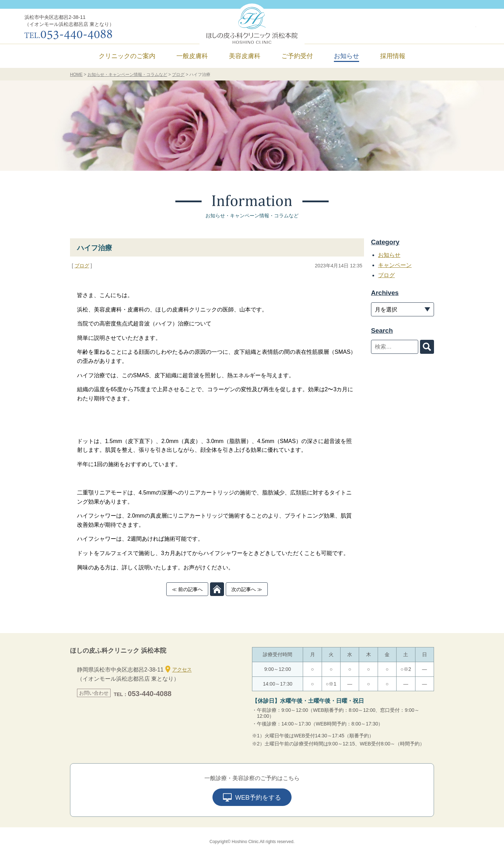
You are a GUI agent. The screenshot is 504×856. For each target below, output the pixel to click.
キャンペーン (395, 265)
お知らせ (346, 56)
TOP (217, 589)
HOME (76, 75)
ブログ (178, 75)
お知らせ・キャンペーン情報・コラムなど (127, 75)
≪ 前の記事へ (187, 589)
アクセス (178, 669)
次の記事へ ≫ (247, 589)
